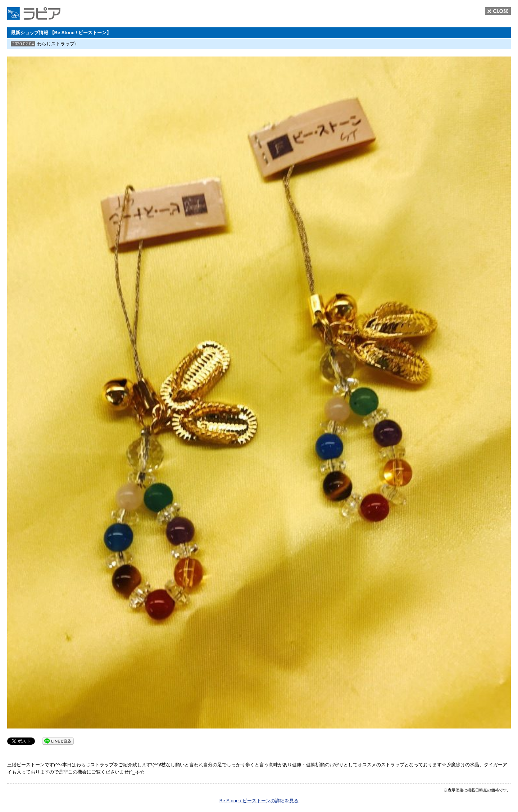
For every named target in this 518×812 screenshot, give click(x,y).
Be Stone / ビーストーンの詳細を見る (259, 801)
